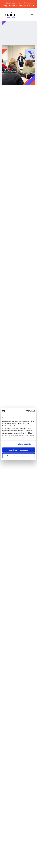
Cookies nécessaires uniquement (19, 456)
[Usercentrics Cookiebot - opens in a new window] (26, 411)
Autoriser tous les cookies (19, 450)
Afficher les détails (24, 444)
